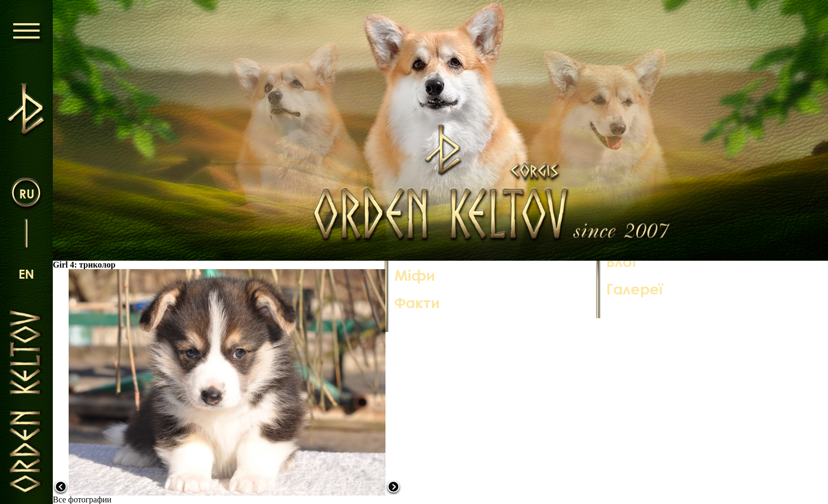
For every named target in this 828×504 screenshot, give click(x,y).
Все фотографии (82, 500)
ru (27, 193)
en (26, 274)
